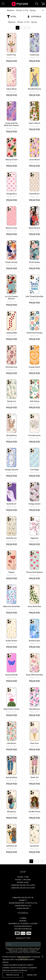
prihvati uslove (13, 975)
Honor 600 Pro (23, 908)
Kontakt (23, 921)
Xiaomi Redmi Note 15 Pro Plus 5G (23, 903)
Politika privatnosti (23, 926)
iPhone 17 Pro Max (23, 880)
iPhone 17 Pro (23, 877)
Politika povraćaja (23, 929)
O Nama (23, 918)
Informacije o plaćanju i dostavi (23, 924)
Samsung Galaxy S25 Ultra (23, 888)
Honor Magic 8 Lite (23, 906)
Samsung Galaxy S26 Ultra (23, 885)
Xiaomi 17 (23, 900)
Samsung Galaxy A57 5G (23, 898)
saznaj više (32, 975)
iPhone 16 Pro (23, 882)
